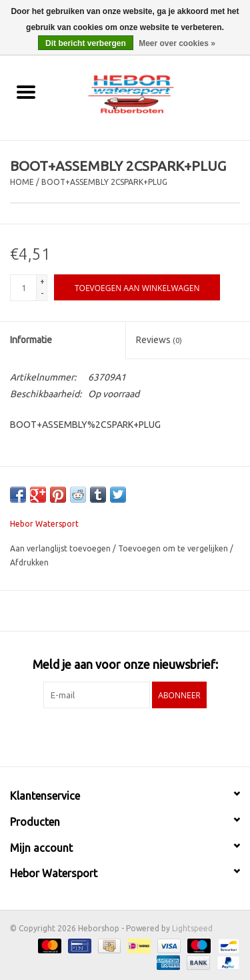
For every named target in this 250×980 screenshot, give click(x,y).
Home (22, 182)
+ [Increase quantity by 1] (42, 281)
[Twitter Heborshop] (113, 736)
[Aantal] (23, 288)
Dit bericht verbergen (86, 43)
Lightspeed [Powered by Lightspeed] (192, 928)
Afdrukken (29, 562)
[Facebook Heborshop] (90, 736)
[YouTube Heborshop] (137, 736)
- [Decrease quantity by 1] (42, 293)
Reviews (159, 340)
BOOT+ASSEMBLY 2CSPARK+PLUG (104, 182)
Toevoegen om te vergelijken (174, 548)
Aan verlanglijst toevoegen (61, 548)
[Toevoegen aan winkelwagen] (137, 287)
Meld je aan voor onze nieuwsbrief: (125, 664)
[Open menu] (26, 91)
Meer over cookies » (177, 43)
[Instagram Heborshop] (160, 736)
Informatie (31, 340)
